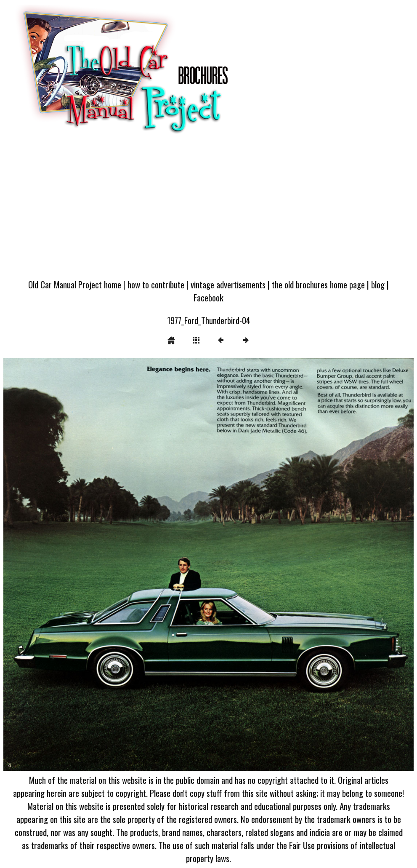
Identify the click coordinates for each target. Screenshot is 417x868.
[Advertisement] (208, 210)
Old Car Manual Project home (75, 284)
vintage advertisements (228, 284)
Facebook (208, 297)
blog (378, 284)
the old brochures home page (318, 284)
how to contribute (156, 284)
